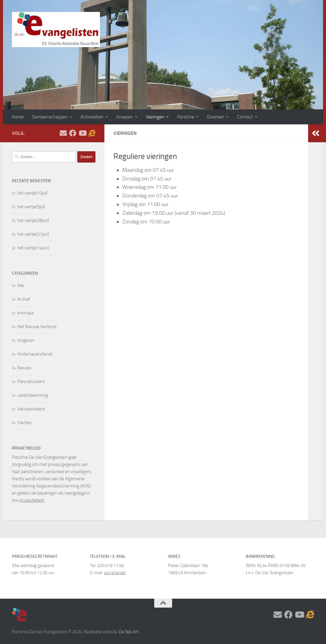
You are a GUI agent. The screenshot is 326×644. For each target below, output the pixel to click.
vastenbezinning (33, 395)
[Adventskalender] (92, 133)
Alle (21, 285)
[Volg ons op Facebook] (73, 133)
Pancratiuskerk (31, 382)
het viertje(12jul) (32, 193)
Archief (24, 299)
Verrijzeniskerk (31, 409)
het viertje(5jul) (31, 207)
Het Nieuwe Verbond (37, 327)
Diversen (216, 117)
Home (18, 117)
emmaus (26, 313)
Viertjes (24, 423)
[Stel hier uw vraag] (63, 133)
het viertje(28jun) (33, 220)
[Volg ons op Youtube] (82, 133)
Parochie (186, 117)
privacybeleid (32, 500)
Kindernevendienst (35, 354)
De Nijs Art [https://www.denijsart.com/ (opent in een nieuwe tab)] (129, 632)
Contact (245, 117)
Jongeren (26, 340)
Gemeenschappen (50, 117)
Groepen (125, 117)
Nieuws (24, 368)
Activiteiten (92, 117)
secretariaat (115, 573)
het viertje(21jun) (33, 234)
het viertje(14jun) (33, 248)
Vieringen (155, 117)
